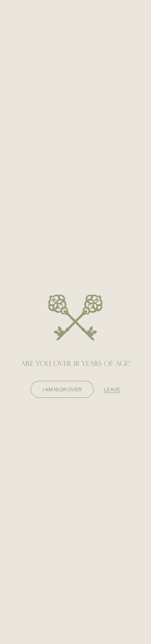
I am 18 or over (62, 389)
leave (112, 389)
